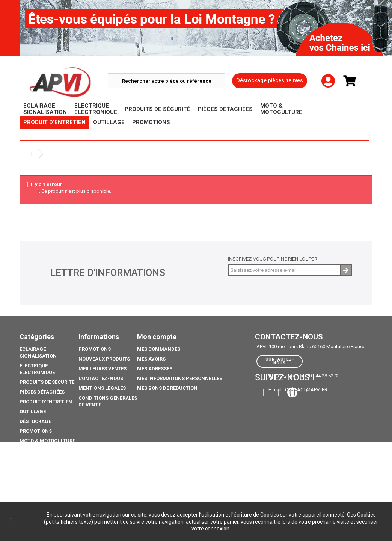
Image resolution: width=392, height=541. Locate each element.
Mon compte (157, 337)
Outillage (33, 411)
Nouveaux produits (104, 359)
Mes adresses (155, 369)
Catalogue (34, 477)
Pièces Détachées (42, 392)
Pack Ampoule (38, 451)
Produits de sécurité (47, 382)
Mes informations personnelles (180, 378)
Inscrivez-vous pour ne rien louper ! (274, 259)
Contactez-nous (101, 378)
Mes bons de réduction (167, 388)
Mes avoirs (151, 359)
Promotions (36, 431)
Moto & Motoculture (47, 441)
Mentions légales (102, 388)
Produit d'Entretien (46, 402)
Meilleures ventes (103, 369)
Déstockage (35, 421)
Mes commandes (159, 349)
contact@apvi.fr (306, 390)
